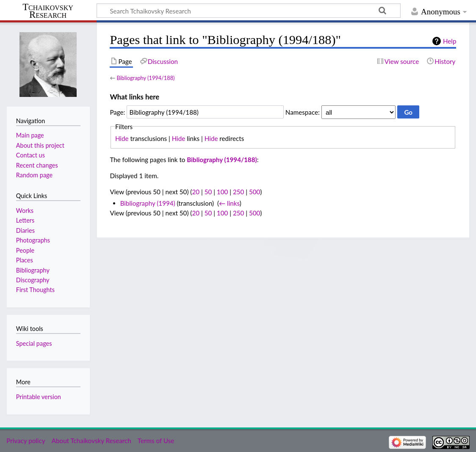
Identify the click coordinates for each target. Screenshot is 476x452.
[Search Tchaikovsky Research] (249, 11)
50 (208, 192)
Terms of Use (156, 441)
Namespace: (303, 112)
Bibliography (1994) (148, 203)
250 (238, 192)
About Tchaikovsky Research (91, 441)
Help (450, 41)
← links (229, 203)
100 (222, 192)
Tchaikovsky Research (48, 11)
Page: (117, 112)
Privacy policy (26, 441)
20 (196, 192)
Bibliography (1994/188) (145, 78)
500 (255, 192)
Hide (122, 138)
